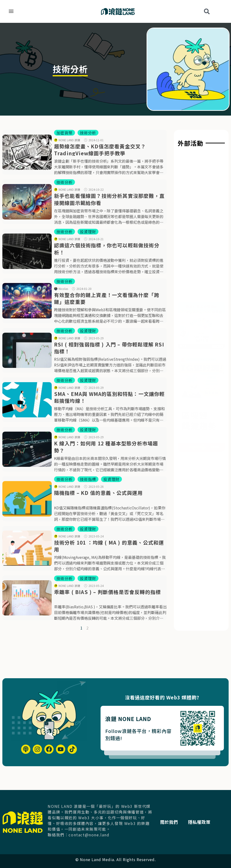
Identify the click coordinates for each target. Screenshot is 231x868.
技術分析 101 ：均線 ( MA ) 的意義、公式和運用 (109, 546)
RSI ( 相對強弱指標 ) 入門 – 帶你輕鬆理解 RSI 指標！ (109, 348)
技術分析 (88, 133)
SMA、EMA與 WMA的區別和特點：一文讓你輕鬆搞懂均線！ (109, 397)
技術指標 (88, 479)
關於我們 (172, 822)
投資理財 (88, 232)
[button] (11, 11)
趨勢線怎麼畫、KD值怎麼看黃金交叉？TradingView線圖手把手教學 (100, 150)
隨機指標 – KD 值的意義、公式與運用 (98, 493)
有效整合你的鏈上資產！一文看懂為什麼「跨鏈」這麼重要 (107, 298)
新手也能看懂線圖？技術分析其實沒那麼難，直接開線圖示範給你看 (109, 199)
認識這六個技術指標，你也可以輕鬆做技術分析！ (107, 249)
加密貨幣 (65, 133)
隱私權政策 (205, 822)
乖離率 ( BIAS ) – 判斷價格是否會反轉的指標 (107, 592)
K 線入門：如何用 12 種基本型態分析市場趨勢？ (106, 447)
